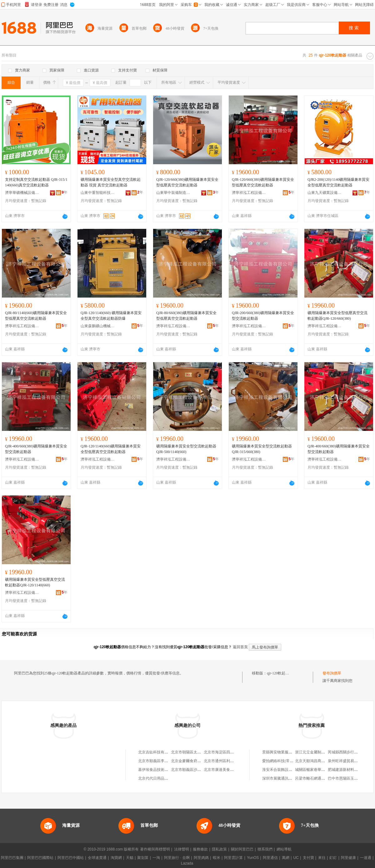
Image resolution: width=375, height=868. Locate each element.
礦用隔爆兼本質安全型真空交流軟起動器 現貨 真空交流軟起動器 (111, 182)
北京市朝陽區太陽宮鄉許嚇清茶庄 (199, 752)
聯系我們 (265, 849)
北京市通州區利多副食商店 (226, 761)
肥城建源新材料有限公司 (348, 770)
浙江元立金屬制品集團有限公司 (321, 752)
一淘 (156, 858)
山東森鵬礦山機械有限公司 (98, 326)
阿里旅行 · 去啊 (177, 858)
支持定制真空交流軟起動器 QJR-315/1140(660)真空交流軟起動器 (36, 182)
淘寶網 (116, 858)
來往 (322, 858)
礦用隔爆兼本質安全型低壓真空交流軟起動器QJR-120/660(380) (337, 316)
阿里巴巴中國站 (71, 858)
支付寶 (308, 858)
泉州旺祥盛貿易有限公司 (348, 761)
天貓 (130, 858)
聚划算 (143, 858)
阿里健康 (348, 858)
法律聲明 (182, 849)
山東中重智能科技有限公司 (98, 193)
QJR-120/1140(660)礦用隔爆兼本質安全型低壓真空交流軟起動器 (111, 449)
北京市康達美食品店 (221, 770)
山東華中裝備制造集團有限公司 (173, 193)
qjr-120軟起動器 (280, 673)
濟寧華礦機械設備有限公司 (22, 193)
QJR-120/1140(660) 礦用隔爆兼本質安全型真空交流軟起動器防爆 (111, 316)
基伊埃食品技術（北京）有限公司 (166, 770)
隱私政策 (219, 849)
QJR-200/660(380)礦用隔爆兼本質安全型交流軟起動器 (263, 316)
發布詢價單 (332, 673)
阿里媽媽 (201, 858)
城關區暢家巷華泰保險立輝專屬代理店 (327, 770)
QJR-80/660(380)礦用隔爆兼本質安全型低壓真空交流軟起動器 (186, 316)
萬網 (286, 858)
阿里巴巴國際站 (40, 858)
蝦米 (217, 858)
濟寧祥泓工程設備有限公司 (249, 193)
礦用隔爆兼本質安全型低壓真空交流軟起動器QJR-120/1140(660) (35, 582)
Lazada (187, 863)
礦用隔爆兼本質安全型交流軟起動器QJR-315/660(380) (262, 449)
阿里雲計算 (233, 858)
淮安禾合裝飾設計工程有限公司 (288, 770)
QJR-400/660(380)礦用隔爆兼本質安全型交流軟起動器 (36, 449)
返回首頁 (240, 647)
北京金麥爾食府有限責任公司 (195, 761)
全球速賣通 (97, 858)
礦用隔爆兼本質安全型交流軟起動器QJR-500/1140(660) (186, 449)
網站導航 (284, 849)
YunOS (253, 858)
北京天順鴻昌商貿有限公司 (317, 761)
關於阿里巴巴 (242, 849)
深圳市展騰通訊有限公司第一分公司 (292, 778)
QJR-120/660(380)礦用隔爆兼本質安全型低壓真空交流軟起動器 (187, 182)
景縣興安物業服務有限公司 (285, 752)
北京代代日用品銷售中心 (159, 778)
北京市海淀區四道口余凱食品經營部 (234, 752)
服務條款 (200, 849)
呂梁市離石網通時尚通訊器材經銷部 (325, 778)
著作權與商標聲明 (155, 849)
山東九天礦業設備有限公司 (325, 193)
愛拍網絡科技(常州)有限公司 (286, 761)
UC (296, 858)
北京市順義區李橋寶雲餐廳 (161, 761)
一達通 (366, 858)
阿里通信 (270, 858)
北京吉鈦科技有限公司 (157, 752)
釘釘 (333, 858)
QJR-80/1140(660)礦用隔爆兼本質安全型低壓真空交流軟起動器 (36, 316)
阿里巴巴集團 (12, 858)
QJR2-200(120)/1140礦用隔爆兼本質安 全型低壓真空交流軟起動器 (338, 182)
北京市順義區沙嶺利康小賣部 (195, 770)
